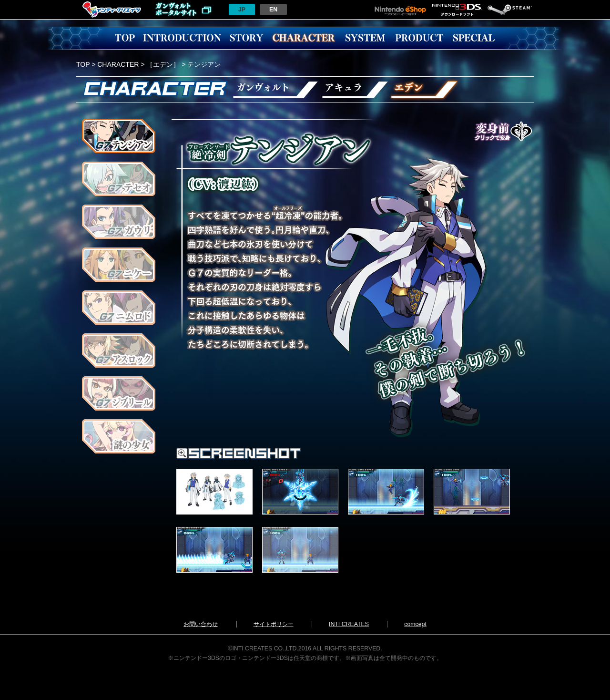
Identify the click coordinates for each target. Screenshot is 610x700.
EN (273, 10)
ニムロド (119, 308)
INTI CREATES (349, 624)
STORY (246, 38)
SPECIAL (474, 38)
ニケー (119, 265)
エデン (425, 90)
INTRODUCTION (182, 38)
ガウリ (119, 222)
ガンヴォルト (274, 90)
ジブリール (119, 393)
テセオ (119, 179)
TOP (125, 38)
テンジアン (119, 136)
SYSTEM (365, 38)
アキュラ (355, 90)
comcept (415, 624)
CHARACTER (304, 38)
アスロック (119, 350)
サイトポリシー (274, 624)
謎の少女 (119, 436)
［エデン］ (163, 64)
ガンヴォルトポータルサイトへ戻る (183, 10)
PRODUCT (419, 38)
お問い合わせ (201, 624)
